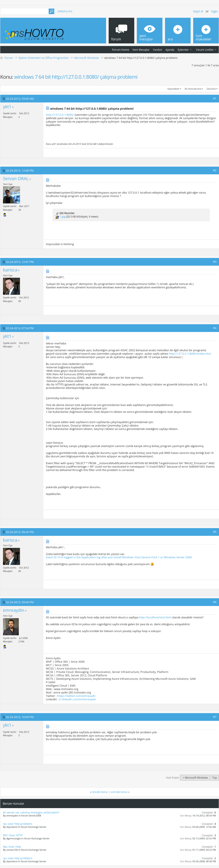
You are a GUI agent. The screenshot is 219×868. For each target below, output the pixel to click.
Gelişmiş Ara (65, 11)
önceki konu (100, 792)
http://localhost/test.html (155, 617)
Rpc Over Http (12, 847)
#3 (215, 262)
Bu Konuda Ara (193, 89)
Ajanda (170, 50)
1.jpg (62, 217)
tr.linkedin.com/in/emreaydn (78, 699)
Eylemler (183, 50)
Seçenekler (173, 89)
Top (215, 778)
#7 (215, 717)
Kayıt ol (198, 11)
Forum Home (121, 50)
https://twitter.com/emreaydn (76, 696)
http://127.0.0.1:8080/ (60, 115)
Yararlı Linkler (205, 50)
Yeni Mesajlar (141, 50)
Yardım (158, 50)
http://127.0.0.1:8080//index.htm (190, 354)
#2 (215, 170)
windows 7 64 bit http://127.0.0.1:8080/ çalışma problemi (76, 77)
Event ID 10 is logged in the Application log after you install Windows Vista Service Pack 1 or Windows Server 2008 (119, 557)
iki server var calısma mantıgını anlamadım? (31, 812)
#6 (215, 602)
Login (215, 11)
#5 (215, 532)
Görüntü (211, 89)
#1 (215, 98)
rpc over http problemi (18, 824)
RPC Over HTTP (13, 835)
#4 (215, 328)
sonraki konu (119, 792)
